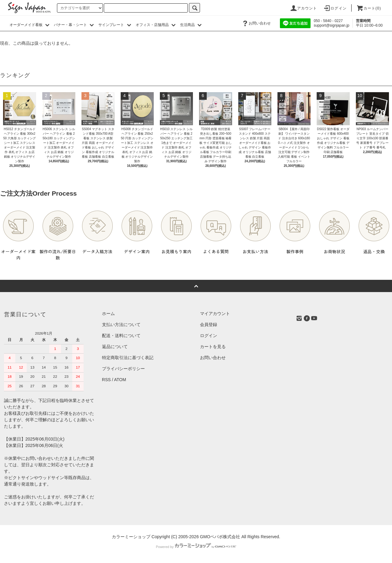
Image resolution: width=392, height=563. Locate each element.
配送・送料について (121, 336)
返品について (115, 347)
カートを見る (213, 347)
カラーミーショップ (131, 537)
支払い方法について (121, 325)
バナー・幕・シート (75, 25)
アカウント (303, 8)
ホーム (108, 313)
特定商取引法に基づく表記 (128, 358)
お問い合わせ (256, 23)
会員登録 (209, 325)
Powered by (196, 547)
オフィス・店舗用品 (156, 25)
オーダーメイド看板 (30, 25)
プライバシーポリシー (123, 369)
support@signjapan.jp (331, 25)
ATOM (120, 380)
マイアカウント (215, 313)
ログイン (335, 8)
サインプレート (115, 25)
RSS (106, 380)
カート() (369, 8)
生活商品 (192, 25)
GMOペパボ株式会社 (220, 537)
